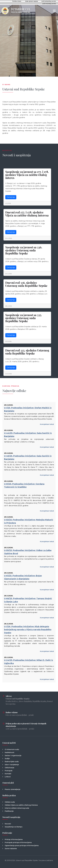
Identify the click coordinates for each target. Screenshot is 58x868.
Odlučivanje (9, 768)
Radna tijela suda (12, 762)
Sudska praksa (9, 795)
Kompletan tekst (47, 424)
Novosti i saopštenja (11, 817)
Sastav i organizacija (13, 755)
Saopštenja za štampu (14, 827)
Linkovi (8, 777)
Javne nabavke (11, 849)
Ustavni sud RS (9, 743)
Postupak (9, 771)
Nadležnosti (10, 752)
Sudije (7, 759)
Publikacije (9, 811)
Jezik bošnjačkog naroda (49, 1)
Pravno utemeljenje (12, 789)
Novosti (8, 824)
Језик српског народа (32, 1)
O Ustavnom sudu (12, 749)
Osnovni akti (8, 783)
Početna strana (17, 1)
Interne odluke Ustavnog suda (17, 808)
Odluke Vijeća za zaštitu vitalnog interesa (21, 805)
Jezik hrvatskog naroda (49, 4)
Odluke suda (10, 802)
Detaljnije (11, 197)
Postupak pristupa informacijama (18, 842)
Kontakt (8, 774)
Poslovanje (7, 833)
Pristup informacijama (14, 839)
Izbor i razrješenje (12, 765)
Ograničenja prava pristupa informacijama (22, 845)
